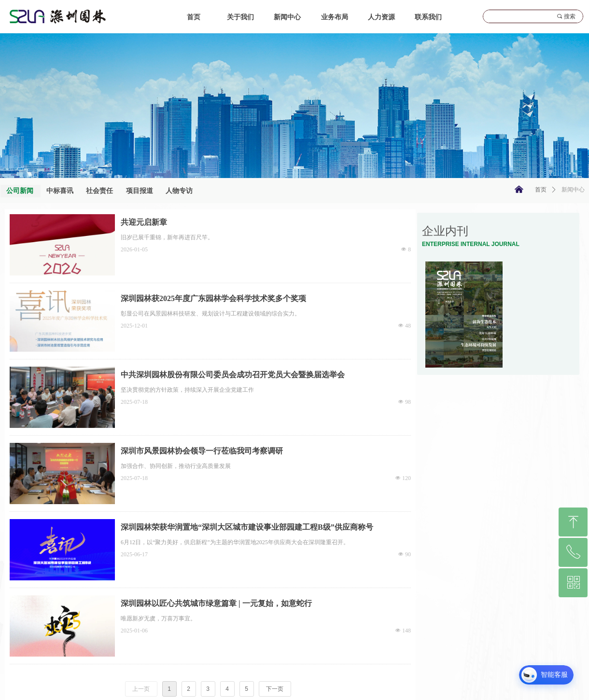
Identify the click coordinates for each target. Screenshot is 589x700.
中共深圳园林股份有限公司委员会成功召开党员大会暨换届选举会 (233, 375)
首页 (541, 190)
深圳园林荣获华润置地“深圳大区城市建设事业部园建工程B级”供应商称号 (247, 527)
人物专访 (179, 191)
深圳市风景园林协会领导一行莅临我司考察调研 (202, 451)
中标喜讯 (60, 191)
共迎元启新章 (144, 222)
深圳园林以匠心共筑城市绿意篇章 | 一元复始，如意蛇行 (216, 603)
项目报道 (140, 191)
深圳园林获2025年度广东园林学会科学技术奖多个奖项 (213, 298)
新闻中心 (573, 190)
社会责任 (99, 191)
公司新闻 (20, 191)
